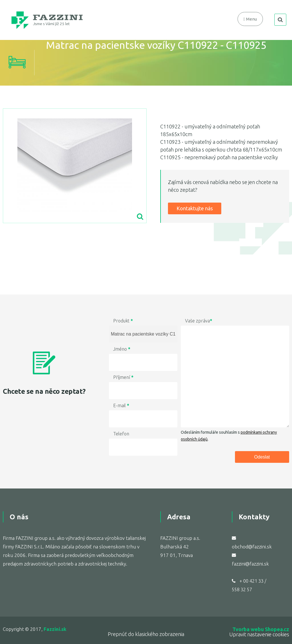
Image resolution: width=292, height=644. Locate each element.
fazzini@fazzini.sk (250, 564)
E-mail (121, 405)
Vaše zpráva (199, 321)
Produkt (123, 321)
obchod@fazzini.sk (252, 547)
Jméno (122, 349)
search (280, 20)
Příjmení (123, 377)
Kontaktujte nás (195, 208)
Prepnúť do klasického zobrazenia (146, 634)
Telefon (121, 434)
